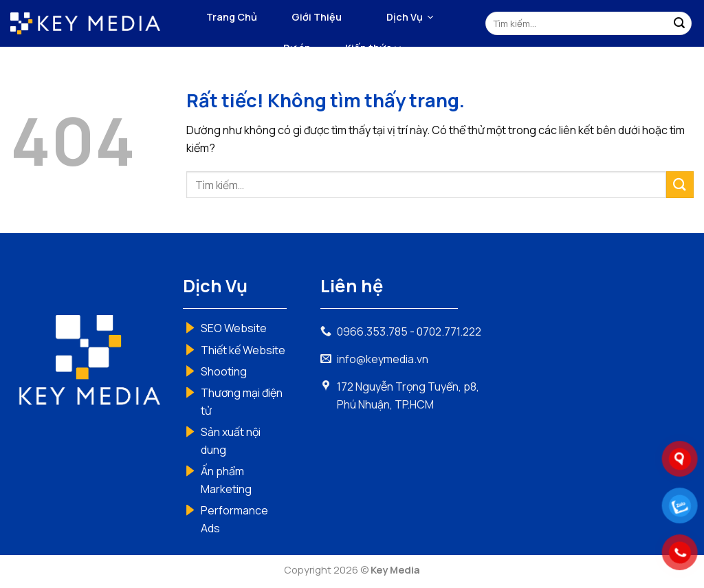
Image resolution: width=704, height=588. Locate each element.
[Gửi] (679, 23)
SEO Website (234, 328)
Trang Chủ (232, 17)
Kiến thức (373, 48)
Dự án (297, 48)
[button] (410, 17)
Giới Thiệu (317, 17)
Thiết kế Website (243, 350)
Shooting (224, 371)
